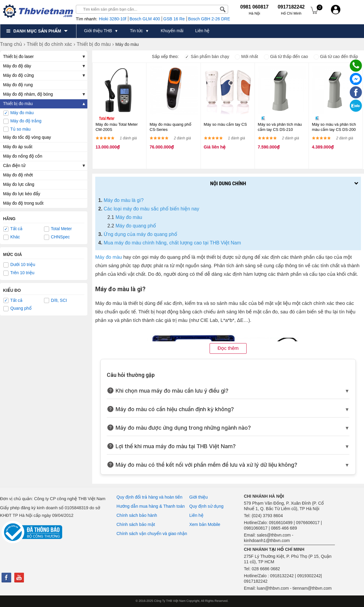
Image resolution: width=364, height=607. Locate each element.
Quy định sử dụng (206, 506)
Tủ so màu (17, 129)
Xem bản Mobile (205, 524)
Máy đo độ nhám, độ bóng (28, 94)
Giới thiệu (199, 497)
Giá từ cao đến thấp (336, 56)
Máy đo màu (19, 113)
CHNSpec (57, 237)
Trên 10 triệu (19, 273)
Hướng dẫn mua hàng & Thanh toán (151, 506)
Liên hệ (196, 515)
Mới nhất (246, 56)
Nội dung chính (228, 183)
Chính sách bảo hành (137, 515)
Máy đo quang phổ (136, 226)
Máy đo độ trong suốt (23, 203)
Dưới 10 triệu (19, 265)
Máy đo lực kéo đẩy (22, 194)
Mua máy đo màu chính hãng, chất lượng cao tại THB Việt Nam (172, 243)
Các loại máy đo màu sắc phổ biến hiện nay (152, 209)
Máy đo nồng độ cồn (23, 156)
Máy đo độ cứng (19, 75)
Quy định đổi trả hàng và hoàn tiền (149, 497)
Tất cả (13, 229)
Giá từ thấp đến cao (286, 56)
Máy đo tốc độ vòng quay (27, 137)
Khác (12, 237)
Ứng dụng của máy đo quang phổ (140, 234)
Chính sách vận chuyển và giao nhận (152, 534)
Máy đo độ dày (17, 66)
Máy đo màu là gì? (124, 200)
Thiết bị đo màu (18, 104)
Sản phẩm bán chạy (207, 56)
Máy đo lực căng (19, 184)
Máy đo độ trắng (22, 121)
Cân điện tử (14, 165)
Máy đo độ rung (18, 85)
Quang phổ (17, 309)
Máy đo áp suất (18, 147)
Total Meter (58, 229)
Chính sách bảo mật (136, 524)
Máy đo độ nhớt (18, 175)
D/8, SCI (56, 301)
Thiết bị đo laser (18, 56)
